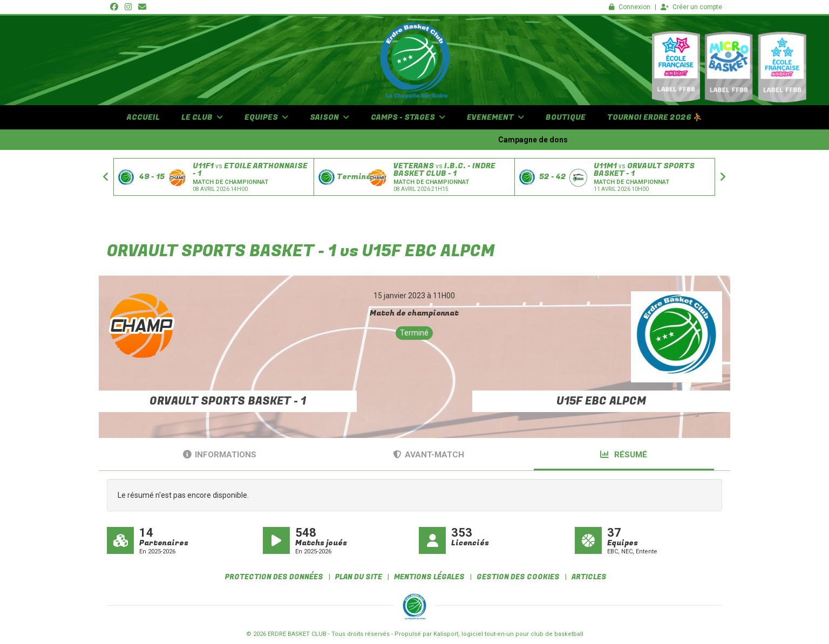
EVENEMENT (495, 117)
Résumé (624, 455)
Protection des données (274, 577)
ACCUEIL (143, 117)
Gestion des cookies (518, 577)
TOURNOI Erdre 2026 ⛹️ (655, 117)
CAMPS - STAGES (408, 117)
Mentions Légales (429, 577)
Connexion (630, 7)
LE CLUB (202, 117)
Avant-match (429, 455)
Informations (220, 455)
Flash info (135, 140)
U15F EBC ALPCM (601, 401)
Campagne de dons (553, 140)
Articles (589, 577)
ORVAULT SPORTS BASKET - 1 (228, 401)
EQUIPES (266, 117)
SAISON (329, 117)
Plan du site (359, 577)
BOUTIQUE (566, 117)
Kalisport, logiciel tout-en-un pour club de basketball (508, 634)
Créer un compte (691, 7)
